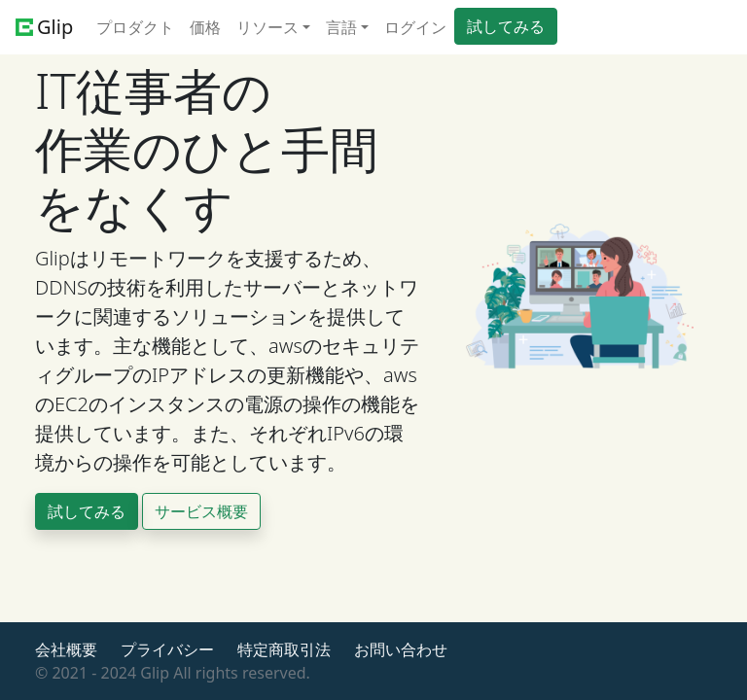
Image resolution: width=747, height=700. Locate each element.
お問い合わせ (401, 649)
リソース (267, 27)
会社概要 (66, 649)
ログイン (415, 27)
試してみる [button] (506, 26)
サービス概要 (201, 511)
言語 (341, 27)
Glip (44, 27)
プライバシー (167, 649)
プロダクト (135, 27)
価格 (205, 27)
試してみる (87, 511)
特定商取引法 (284, 649)
